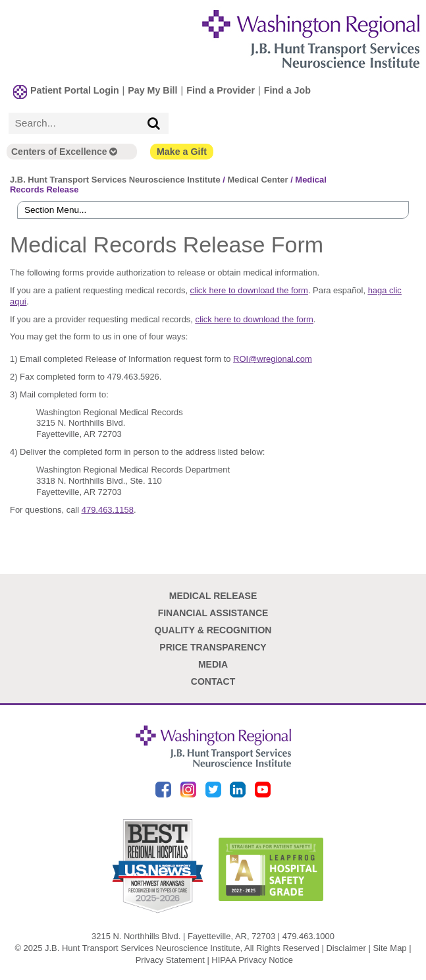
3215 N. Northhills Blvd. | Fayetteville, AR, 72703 (183, 936)
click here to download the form (249, 290)
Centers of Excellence (64, 152)
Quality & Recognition (213, 630)
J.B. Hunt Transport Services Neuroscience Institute (115, 180)
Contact (213, 681)
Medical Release (213, 596)
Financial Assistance (213, 613)
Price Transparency (213, 647)
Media (213, 664)
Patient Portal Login (75, 90)
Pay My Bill (152, 90)
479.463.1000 (308, 936)
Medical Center (257, 180)
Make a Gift (182, 152)
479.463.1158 (108, 510)
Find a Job (287, 90)
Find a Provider (221, 90)
